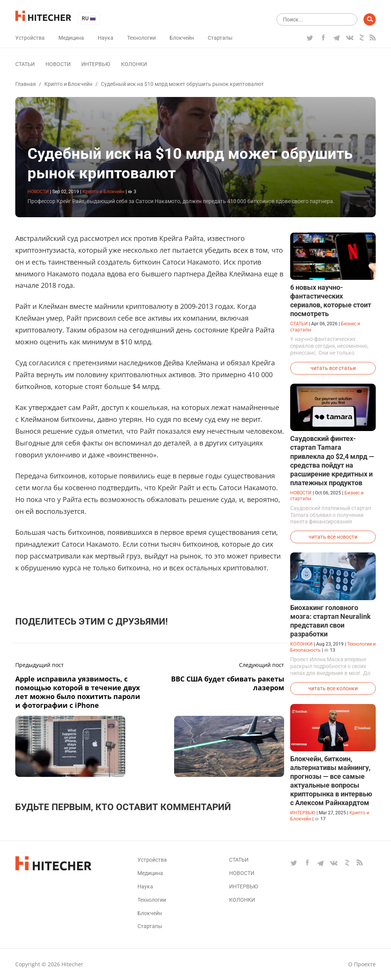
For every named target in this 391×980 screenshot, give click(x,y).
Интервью (96, 64)
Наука (106, 38)
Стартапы (220, 38)
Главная (26, 84)
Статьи (25, 64)
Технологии (141, 38)
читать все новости (333, 537)
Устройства (30, 38)
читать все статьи (333, 368)
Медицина (71, 38)
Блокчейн (182, 38)
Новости (58, 64)
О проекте (362, 964)
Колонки (134, 64)
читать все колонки (333, 688)
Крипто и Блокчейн (68, 84)
